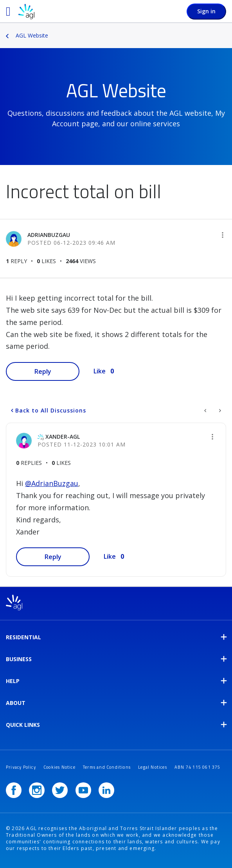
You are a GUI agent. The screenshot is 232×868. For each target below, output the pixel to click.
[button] (223, 235)
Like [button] (100, 371)
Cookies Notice (59, 767)
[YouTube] (83, 790)
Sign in (206, 11)
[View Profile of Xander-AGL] (63, 437)
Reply (43, 371)
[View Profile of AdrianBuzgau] (49, 235)
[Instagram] (37, 790)
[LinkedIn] (106, 790)
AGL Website (32, 35)
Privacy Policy (21, 767)
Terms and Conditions (107, 767)
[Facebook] (14, 790)
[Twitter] (60, 790)
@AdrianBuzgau (52, 483)
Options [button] (227, 30)
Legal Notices (153, 767)
